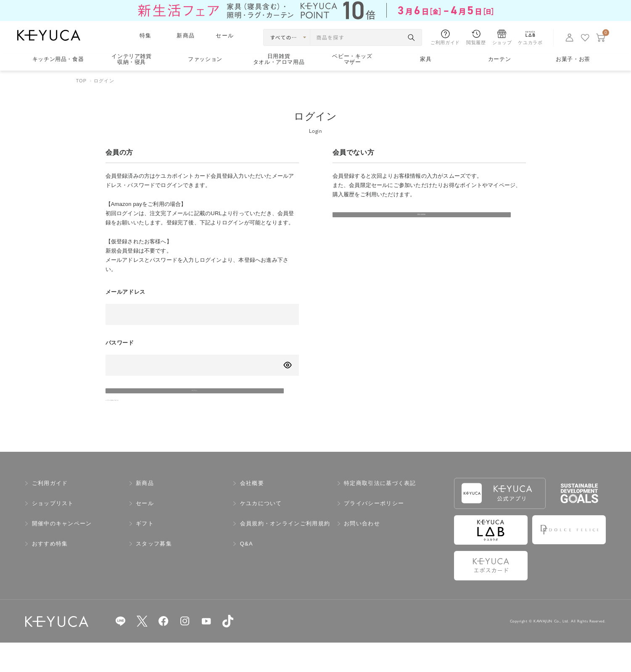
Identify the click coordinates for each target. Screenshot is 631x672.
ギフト (145, 553)
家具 (426, 59)
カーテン (500, 59)
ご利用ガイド (50, 513)
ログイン (164, 401)
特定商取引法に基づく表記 (380, 513)
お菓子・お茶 (573, 59)
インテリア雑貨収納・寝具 (132, 59)
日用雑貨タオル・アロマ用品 (279, 59)
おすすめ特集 (50, 573)
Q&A (247, 573)
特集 (146, 36)
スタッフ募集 (154, 573)
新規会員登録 (391, 225)
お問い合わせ (362, 553)
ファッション (205, 59)
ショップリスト (53, 533)
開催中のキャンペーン (62, 553)
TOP (82, 81)
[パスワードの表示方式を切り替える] (287, 365)
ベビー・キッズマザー (352, 59)
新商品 (186, 36)
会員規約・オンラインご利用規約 (285, 553)
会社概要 (252, 513)
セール (225, 36)
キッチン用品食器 (58, 59)
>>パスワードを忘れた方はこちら (149, 425)
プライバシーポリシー (374, 533)
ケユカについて (261, 533)
